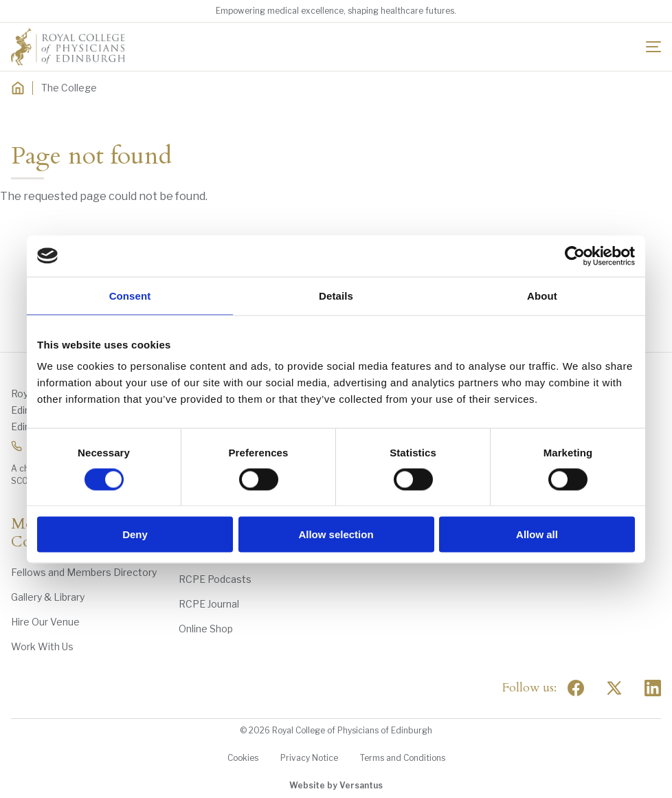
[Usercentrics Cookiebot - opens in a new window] (575, 256)
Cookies (243, 758)
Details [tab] (336, 295)
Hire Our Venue (45, 622)
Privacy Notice (309, 758)
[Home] (18, 88)
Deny (135, 534)
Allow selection (336, 534)
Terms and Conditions (403, 758)
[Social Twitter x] (614, 688)
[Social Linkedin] (653, 688)
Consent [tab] (130, 295)
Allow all (537, 534)
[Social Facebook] (576, 688)
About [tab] (542, 295)
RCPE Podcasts (215, 579)
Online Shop (206, 629)
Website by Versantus (336, 785)
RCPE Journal (209, 604)
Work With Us (42, 646)
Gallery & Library (48, 597)
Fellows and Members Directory (84, 572)
